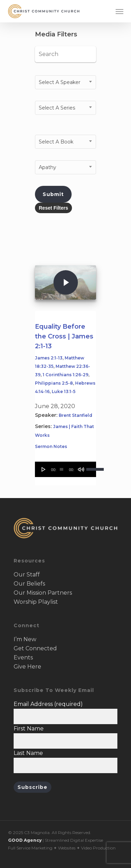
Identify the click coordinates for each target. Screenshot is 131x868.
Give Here (27, 667)
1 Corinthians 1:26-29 (65, 375)
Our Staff (27, 575)
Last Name (28, 753)
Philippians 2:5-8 (54, 383)
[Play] (44, 469)
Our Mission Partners (43, 593)
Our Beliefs (29, 584)
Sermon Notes (51, 446)
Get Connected (35, 648)
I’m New (25, 639)
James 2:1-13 (49, 358)
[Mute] (81, 469)
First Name (29, 729)
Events (23, 657)
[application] (65, 469)
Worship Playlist (36, 602)
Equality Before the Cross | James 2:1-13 (64, 336)
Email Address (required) (48, 704)
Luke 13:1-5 (64, 391)
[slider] (61, 469)
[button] (119, 11)
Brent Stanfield (75, 415)
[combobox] (65, 82)
